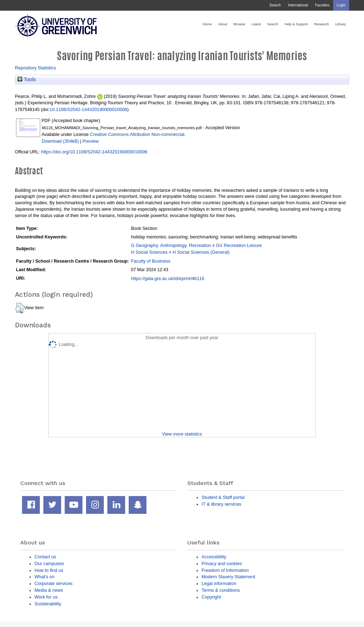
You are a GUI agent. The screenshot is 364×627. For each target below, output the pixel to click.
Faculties (322, 5)
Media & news (49, 590)
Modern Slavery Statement (228, 577)
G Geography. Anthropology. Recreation (171, 245)
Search (275, 5)
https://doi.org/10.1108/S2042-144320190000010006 (94, 152)
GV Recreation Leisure (239, 245)
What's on (44, 577)
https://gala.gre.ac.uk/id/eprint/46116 (167, 278)
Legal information (219, 583)
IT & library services (221, 504)
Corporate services (53, 583)
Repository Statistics (36, 68)
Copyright (211, 597)
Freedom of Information (225, 570)
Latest (256, 24)
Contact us (45, 557)
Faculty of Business (151, 261)
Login (341, 5)
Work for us (46, 597)
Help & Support (296, 24)
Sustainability (48, 604)
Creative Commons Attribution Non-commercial (137, 134)
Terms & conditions (221, 590)
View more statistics (182, 434)
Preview (90, 141)
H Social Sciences (149, 252)
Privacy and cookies (222, 563)
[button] (19, 308)
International (298, 5)
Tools (27, 79)
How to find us (49, 570)
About (223, 24)
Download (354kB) (60, 141)
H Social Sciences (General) (201, 252)
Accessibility (214, 557)
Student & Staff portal (223, 497)
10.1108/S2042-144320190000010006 (88, 109)
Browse (239, 24)
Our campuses (49, 563)
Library (341, 24)
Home (207, 24)
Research (322, 24)
